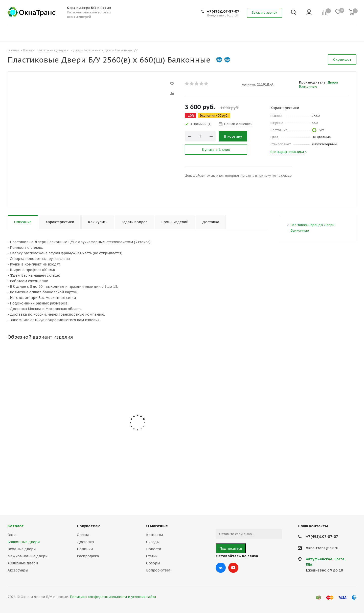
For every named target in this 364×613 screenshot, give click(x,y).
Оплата (83, 535)
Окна (12, 535)
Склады (153, 542)
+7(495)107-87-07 (223, 11)
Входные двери (22, 549)
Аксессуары (18, 570)
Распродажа (88, 556)
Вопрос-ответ (158, 570)
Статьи (152, 556)
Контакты (154, 535)
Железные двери (23, 563)
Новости (154, 549)
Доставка (85, 542)
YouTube (233, 568)
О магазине (157, 526)
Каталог (16, 526)
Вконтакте (221, 568)
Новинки (85, 549)
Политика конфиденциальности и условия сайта (113, 597)
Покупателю (89, 526)
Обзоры (153, 563)
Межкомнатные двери (28, 556)
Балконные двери (24, 542)
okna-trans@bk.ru (322, 548)
